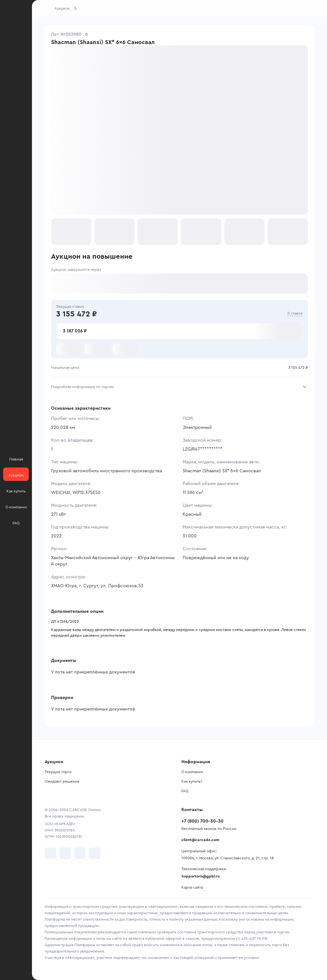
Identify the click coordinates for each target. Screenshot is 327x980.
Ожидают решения (62, 781)
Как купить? (192, 781)
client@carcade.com (200, 840)
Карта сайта (192, 887)
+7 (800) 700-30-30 (202, 821)
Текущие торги (58, 772)
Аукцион (62, 8)
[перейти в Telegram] (65, 853)
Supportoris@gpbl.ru (201, 876)
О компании (192, 772)
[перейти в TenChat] (95, 853)
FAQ (185, 791)
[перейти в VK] (50, 853)
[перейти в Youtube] (80, 853)
